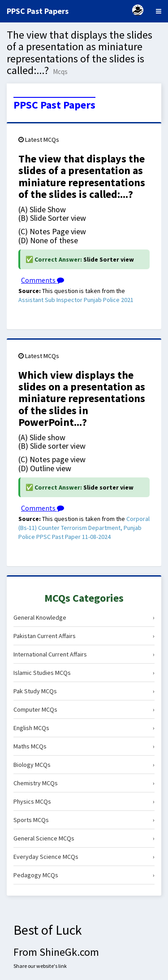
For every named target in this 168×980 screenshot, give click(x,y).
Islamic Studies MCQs (84, 673)
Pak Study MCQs (84, 691)
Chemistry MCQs (84, 783)
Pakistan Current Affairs (84, 636)
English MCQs (84, 728)
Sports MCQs (84, 820)
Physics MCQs (84, 801)
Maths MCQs (84, 746)
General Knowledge (84, 617)
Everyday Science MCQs (84, 857)
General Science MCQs (84, 838)
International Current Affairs (84, 654)
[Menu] (159, 11)
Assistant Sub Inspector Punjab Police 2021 (76, 300)
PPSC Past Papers (54, 105)
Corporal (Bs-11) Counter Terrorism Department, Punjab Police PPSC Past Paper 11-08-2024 (84, 528)
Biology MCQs (84, 765)
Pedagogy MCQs (84, 875)
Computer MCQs (84, 709)
